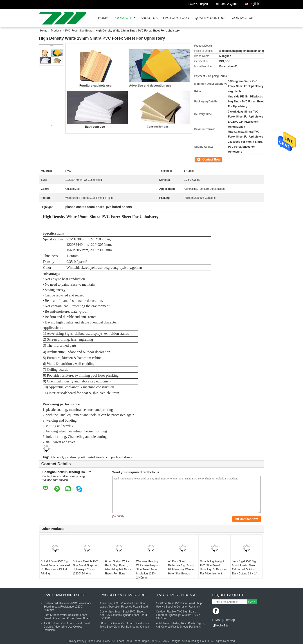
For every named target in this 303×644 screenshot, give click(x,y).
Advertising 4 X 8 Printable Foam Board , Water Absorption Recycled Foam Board (124, 605)
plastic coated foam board (94, 457)
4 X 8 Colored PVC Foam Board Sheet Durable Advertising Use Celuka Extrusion (67, 627)
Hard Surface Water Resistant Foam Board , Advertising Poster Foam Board (67, 617)
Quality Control (210, 18)
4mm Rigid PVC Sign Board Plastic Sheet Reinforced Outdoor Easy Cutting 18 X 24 (245, 567)
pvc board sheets (121, 457)
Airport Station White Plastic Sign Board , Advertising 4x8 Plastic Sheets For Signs (118, 567)
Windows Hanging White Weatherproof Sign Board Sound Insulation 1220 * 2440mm (148, 569)
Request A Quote (227, 4)
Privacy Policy (76, 641)
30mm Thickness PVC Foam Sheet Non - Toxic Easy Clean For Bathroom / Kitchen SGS (125, 627)
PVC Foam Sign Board (79, 31)
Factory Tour (176, 18)
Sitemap (229, 620)
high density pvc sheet (63, 457)
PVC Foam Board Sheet (66, 595)
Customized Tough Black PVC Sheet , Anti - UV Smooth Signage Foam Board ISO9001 (123, 615)
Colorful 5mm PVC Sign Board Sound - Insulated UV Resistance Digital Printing (55, 567)
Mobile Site (220, 626)
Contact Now (202, 159)
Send (252, 602)
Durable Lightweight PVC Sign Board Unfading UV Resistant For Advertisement (214, 567)
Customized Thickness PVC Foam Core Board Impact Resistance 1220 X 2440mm (67, 607)
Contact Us (242, 18)
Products (123, 18)
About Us (149, 18)
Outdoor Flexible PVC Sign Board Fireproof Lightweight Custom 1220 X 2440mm (85, 567)
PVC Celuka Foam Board (123, 595)
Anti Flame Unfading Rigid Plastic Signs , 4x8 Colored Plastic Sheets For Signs (181, 625)
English (256, 3)
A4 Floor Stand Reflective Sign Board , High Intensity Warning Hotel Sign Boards (182, 567)
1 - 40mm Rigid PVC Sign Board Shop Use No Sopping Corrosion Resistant (179, 605)
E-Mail (217, 620)
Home (103, 18)
